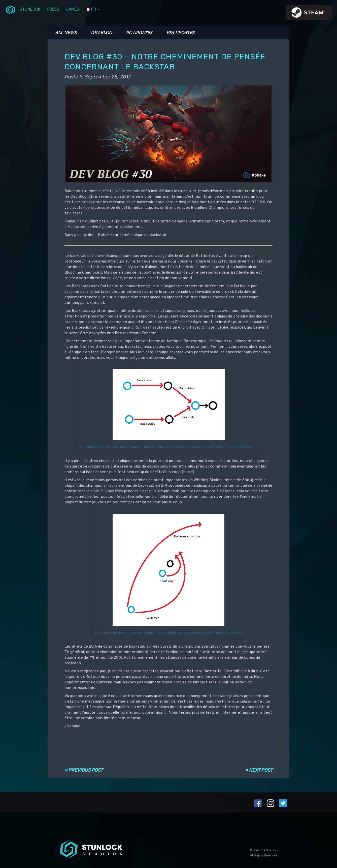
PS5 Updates (180, 33)
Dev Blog (101, 33)
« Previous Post (84, 770)
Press (53, 9)
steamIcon (309, 14)
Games (72, 9)
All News (66, 33)
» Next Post (259, 770)
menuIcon (11, 9)
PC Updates (139, 33)
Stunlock (30, 9)
